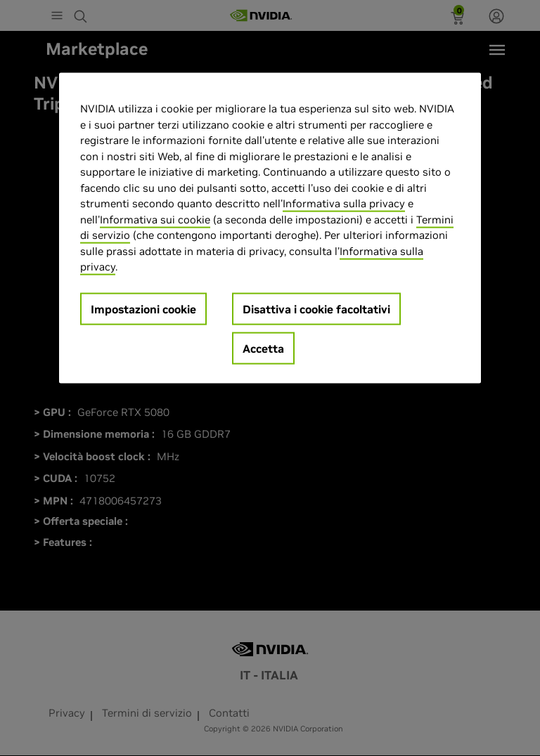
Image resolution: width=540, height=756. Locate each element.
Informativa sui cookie (155, 219)
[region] (270, 228)
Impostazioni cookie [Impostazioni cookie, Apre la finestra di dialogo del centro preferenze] (143, 308)
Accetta (263, 348)
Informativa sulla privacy (344, 203)
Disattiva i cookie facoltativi (316, 308)
